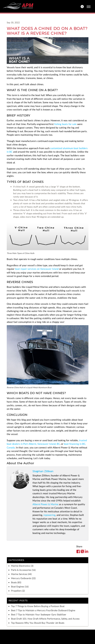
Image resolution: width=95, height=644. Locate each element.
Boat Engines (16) (20, 587)
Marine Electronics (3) (22, 566)
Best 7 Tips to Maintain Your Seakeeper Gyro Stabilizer (39, 615)
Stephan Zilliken (43, 471)
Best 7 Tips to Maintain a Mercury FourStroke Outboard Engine (43, 610)
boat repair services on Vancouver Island (37, 269)
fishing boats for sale (65, 124)
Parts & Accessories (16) (23, 570)
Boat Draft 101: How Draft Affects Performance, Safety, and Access (45, 619)
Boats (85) (16, 582)
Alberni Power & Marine (45, 504)
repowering (49, 515)
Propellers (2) (18, 591)
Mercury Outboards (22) (23, 578)
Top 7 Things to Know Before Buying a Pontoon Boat (38, 606)
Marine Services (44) (21, 574)
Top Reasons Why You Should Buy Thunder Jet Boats (38, 623)
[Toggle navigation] (89, 6)
